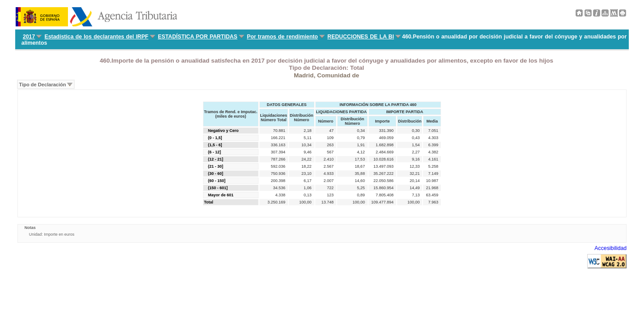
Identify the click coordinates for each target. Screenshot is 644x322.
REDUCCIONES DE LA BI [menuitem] (361, 37)
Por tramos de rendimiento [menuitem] (282, 37)
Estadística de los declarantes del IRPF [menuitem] (97, 37)
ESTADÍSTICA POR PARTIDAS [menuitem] (198, 37)
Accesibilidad (610, 248)
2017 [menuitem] (29, 37)
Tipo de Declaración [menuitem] (43, 85)
